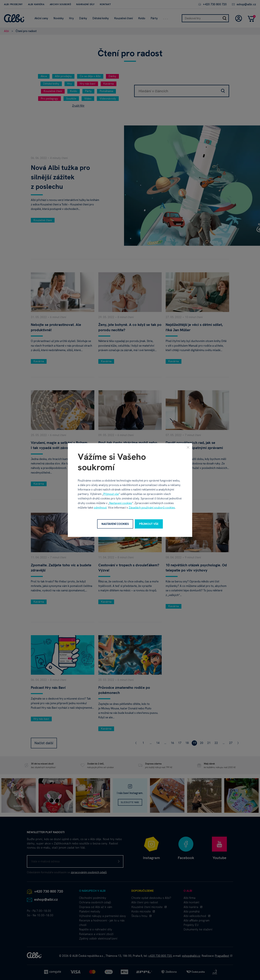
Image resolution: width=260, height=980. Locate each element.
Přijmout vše (111, 494)
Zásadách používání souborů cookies (152, 507)
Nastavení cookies (121, 503)
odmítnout (100, 507)
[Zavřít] (188, 447)
